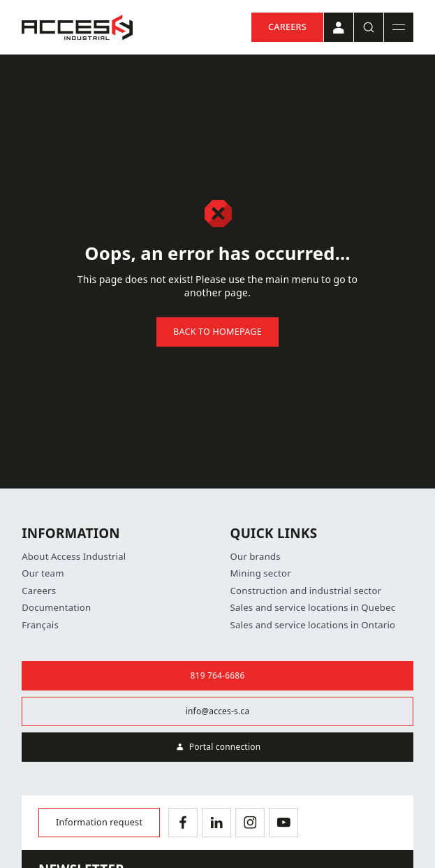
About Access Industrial (74, 557)
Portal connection (218, 747)
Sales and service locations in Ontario (313, 625)
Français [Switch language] (40, 625)
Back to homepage (217, 332)
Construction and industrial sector (306, 591)
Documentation (56, 608)
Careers (287, 27)
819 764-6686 (218, 676)
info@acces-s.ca (218, 711)
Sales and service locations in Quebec (313, 608)
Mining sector (261, 573)
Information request (99, 822)
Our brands (256, 557)
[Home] (77, 28)
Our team (43, 573)
